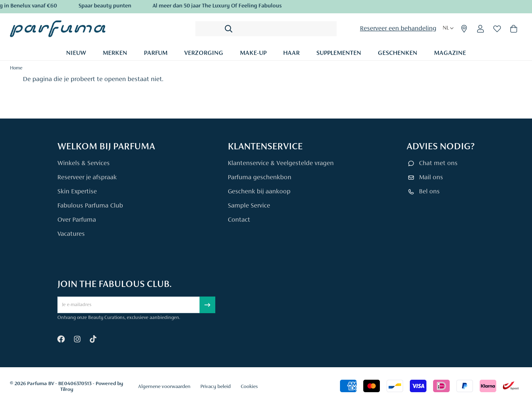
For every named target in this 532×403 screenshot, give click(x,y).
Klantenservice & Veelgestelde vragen (281, 163)
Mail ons (431, 178)
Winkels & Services (84, 163)
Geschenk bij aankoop (259, 192)
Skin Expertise (77, 192)
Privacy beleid (216, 387)
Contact (239, 220)
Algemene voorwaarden (164, 387)
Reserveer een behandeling (398, 29)
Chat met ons (438, 163)
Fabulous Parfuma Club (90, 206)
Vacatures (71, 234)
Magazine (450, 53)
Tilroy (67, 389)
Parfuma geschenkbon (260, 178)
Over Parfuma (77, 220)
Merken (115, 53)
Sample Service (249, 206)
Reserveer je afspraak (87, 178)
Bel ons (429, 192)
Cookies (249, 387)
